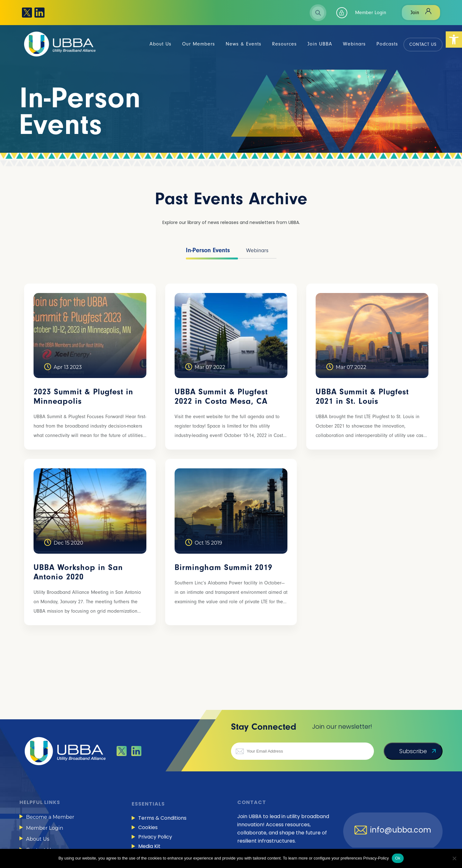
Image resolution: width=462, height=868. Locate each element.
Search (318, 13)
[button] (454, 40)
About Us (38, 839)
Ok (398, 858)
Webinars (257, 250)
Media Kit (149, 846)
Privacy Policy (155, 837)
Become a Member (50, 817)
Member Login (371, 13)
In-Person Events (208, 250)
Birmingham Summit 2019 (223, 567)
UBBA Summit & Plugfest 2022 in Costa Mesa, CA (221, 397)
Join (415, 13)
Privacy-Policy (376, 858)
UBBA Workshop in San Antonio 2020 (78, 572)
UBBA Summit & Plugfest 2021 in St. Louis (362, 397)
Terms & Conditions (162, 818)
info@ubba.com (401, 830)
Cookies (148, 827)
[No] (454, 858)
